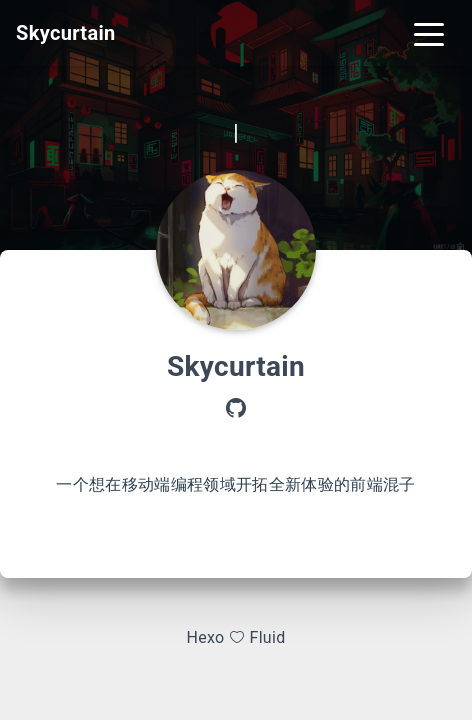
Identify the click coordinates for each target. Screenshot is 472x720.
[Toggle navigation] (429, 33)
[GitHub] (236, 410)
